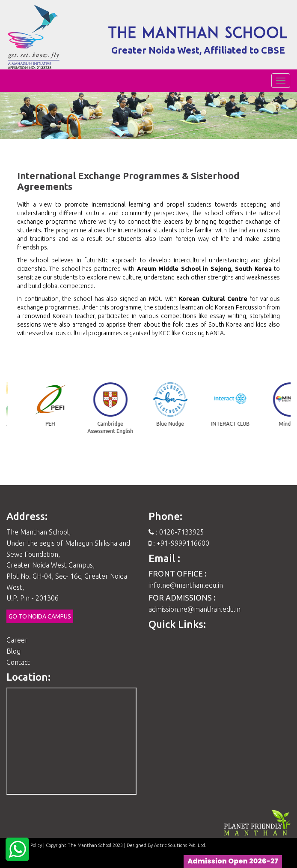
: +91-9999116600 (179, 543)
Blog (13, 651)
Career (17, 640)
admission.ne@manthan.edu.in (195, 609)
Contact (18, 662)
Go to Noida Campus (40, 616)
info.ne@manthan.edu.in (186, 585)
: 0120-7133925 (176, 532)
